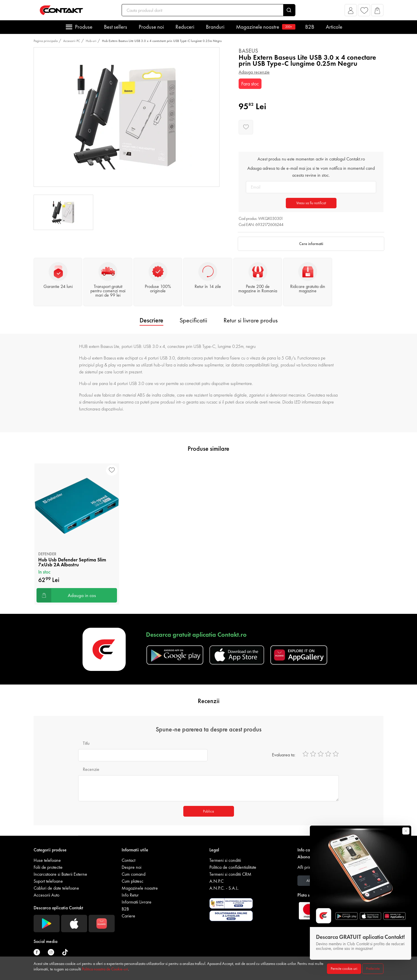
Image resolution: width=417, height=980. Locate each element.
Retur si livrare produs (251, 320)
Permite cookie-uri (344, 969)
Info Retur (130, 895)
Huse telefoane (47, 860)
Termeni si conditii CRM (230, 874)
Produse (84, 27)
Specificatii (193, 320)
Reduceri (185, 27)
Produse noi (151, 27)
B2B (310, 27)
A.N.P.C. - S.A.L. (224, 888)
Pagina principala (46, 41)
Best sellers (116, 27)
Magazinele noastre (265, 27)
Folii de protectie (48, 867)
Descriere (151, 320)
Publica (209, 811)
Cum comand (133, 874)
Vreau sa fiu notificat (311, 203)
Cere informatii (311, 244)
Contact (128, 860)
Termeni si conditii (225, 860)
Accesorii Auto (46, 895)
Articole (334, 27)
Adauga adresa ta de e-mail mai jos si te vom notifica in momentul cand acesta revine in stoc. (311, 172)
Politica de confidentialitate (233, 867)
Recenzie (91, 769)
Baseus (248, 51)
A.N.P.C (216, 881)
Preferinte (373, 969)
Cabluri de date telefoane (56, 888)
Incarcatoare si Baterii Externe (60, 874)
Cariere (128, 916)
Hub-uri (91, 41)
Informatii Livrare (137, 902)
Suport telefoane (48, 881)
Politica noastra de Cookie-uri (105, 969)
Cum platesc (132, 881)
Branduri (215, 27)
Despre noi (131, 867)
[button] (351, 12)
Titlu (86, 743)
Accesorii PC (72, 41)
